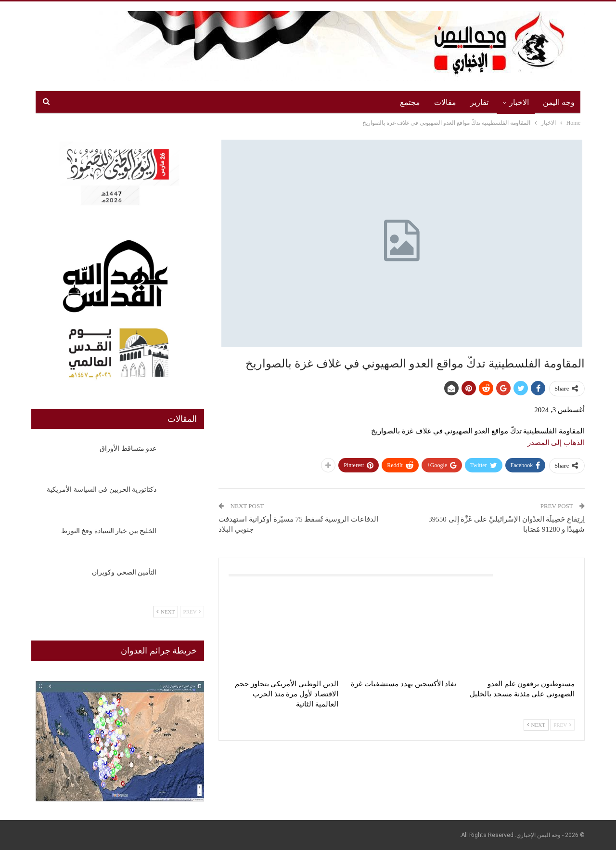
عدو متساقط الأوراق (128, 449)
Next (536, 725)
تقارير (479, 102)
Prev (562, 725)
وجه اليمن (559, 102)
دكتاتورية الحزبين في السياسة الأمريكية (102, 490)
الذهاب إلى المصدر (556, 443)
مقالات (445, 102)
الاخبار (519, 102)
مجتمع (410, 102)
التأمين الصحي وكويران (124, 572)
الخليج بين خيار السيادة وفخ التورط (109, 531)
